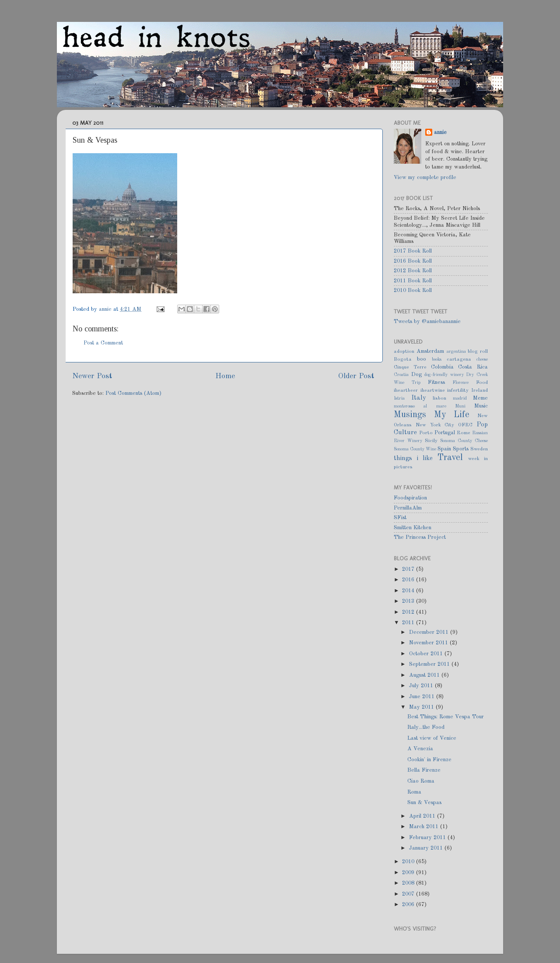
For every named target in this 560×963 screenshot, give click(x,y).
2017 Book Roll (413, 251)
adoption (404, 351)
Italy (419, 398)
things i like (413, 458)
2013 (409, 601)
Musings (410, 415)
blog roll (478, 351)
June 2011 (423, 697)
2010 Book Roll (413, 290)
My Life (452, 415)
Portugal (445, 433)
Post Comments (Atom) (133, 393)
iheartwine (433, 390)
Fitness (436, 382)
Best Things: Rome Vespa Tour (446, 717)
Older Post (356, 376)
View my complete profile (425, 177)
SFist (400, 518)
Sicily (431, 441)
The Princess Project (420, 537)
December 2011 (430, 632)
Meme (480, 398)
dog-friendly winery (444, 375)
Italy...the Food (426, 727)
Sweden (479, 449)
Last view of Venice (432, 738)
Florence (460, 383)
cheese (482, 359)
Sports (461, 449)
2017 (409, 569)
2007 (409, 894)
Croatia (401, 375)
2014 (409, 591)
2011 (409, 623)
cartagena (459, 359)
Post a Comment (103, 343)
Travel (450, 458)
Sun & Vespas (424, 803)
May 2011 (422, 707)
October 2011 (427, 654)
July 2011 (422, 686)
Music (481, 406)
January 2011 (427, 848)
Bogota (403, 359)
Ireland (479, 390)
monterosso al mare (420, 406)
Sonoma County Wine (415, 449)
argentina (456, 351)
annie (106, 309)
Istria (399, 398)
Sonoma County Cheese (464, 441)
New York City (435, 425)
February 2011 (428, 838)
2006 (409, 905)
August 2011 (425, 675)
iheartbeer (406, 390)
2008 (409, 883)
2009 (409, 873)
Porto (426, 433)
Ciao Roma (421, 781)
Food (482, 383)
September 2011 (430, 664)
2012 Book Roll (413, 271)
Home (225, 376)
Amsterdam (430, 351)
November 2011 (429, 643)
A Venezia (420, 749)
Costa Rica (473, 367)
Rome (464, 433)
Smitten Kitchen (413, 528)
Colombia (442, 367)
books (437, 359)
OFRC (465, 425)
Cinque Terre (410, 367)
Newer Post (92, 376)
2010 (409, 862)
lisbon (439, 398)
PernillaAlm (408, 508)
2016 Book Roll (413, 261)
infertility (458, 390)
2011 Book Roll (413, 281)
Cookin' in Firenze (429, 760)
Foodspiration (410, 498)
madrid (460, 398)
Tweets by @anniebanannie (427, 322)
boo (422, 359)
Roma (414, 792)
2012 (409, 612)
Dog (416, 374)
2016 (409, 580)
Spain (444, 449)
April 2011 (423, 816)
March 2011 (425, 827)
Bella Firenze (424, 770)
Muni (460, 406)
